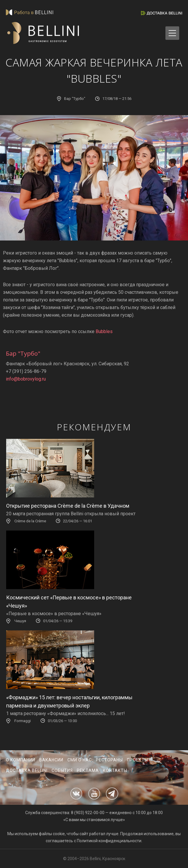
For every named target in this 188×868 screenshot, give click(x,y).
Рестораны (109, 760)
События (62, 770)
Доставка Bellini (27, 770)
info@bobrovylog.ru (26, 379)
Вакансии (51, 760)
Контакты (115, 770)
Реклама (88, 770)
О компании (21, 760)
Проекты (138, 760)
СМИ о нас (80, 760)
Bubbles (104, 331)
